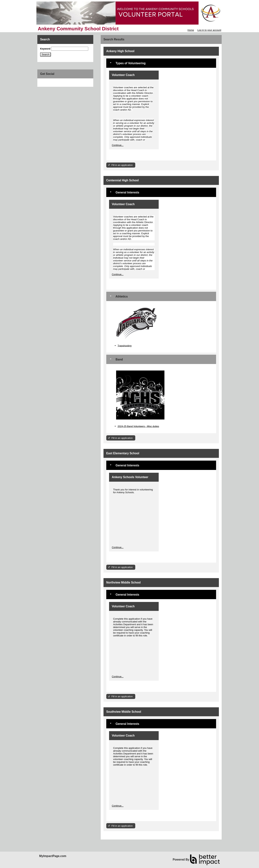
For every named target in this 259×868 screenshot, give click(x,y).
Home (191, 30)
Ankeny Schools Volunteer (130, 477)
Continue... (118, 145)
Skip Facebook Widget (52, 83)
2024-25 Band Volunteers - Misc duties (138, 426)
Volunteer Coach (123, 75)
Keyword (45, 49)
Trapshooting (125, 345)
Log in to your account (209, 30)
